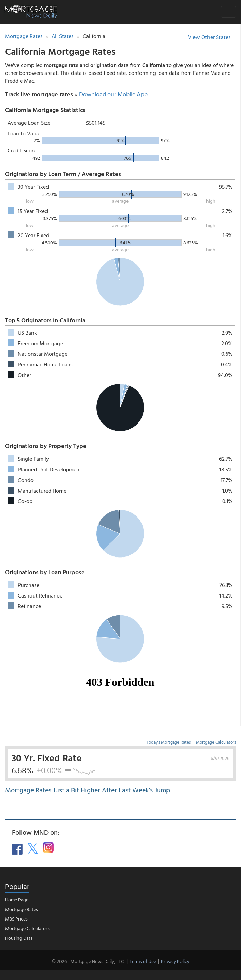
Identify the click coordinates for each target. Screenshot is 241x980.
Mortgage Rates (24, 36)
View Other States (209, 37)
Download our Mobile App (113, 94)
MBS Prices (16, 919)
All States (63, 36)
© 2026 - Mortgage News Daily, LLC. (88, 961)
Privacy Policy (175, 961)
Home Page (17, 900)
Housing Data (19, 938)
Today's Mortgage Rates (169, 742)
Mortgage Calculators (216, 742)
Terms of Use (143, 961)
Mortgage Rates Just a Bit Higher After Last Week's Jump (88, 790)
